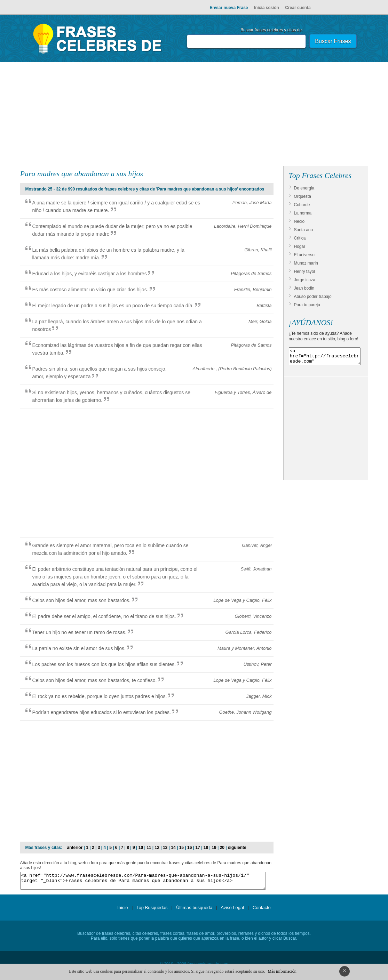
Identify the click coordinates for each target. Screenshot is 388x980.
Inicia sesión (267, 8)
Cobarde (302, 205)
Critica (300, 238)
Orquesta (303, 196)
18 (206, 848)
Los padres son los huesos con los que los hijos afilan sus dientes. (104, 664)
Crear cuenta (298, 8)
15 (181, 848)
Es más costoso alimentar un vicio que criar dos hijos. (90, 290)
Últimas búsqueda (194, 911)
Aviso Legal (232, 911)
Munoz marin (306, 263)
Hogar (300, 246)
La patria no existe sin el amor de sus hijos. (79, 648)
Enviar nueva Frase (229, 8)
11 (149, 848)
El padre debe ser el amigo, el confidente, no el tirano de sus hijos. (104, 616)
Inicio (122, 911)
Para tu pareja (307, 305)
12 (157, 848)
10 (141, 848)
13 (165, 848)
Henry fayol (305, 272)
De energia (304, 188)
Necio (299, 221)
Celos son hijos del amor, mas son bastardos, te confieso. (95, 680)
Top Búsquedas (152, 911)
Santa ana (304, 230)
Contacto (262, 911)
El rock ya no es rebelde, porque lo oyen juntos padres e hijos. (100, 696)
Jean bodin (304, 288)
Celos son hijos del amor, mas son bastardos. (81, 600)
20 (222, 848)
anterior (75, 848)
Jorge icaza (305, 280)
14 (173, 848)
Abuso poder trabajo (313, 297)
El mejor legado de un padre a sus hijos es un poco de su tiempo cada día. (113, 306)
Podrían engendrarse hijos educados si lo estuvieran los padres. (102, 712)
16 (189, 848)
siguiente (237, 848)
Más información (282, 971)
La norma (303, 213)
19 (214, 848)
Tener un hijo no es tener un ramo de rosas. (80, 632)
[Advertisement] (194, 115)
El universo (304, 255)
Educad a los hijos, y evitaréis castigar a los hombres (90, 274)
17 (197, 848)
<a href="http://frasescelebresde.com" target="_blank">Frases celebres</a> (325, 358)
